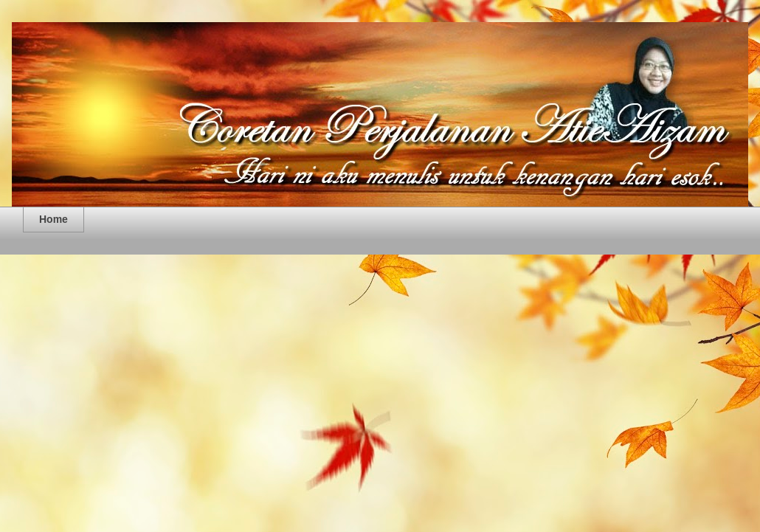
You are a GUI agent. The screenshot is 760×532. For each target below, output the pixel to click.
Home (53, 219)
